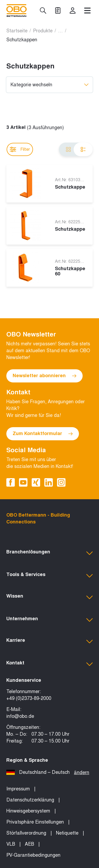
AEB (29, 844)
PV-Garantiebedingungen (33, 855)
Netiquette (67, 833)
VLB (11, 844)
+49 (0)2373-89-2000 (29, 698)
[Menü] (87, 11)
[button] (49, 553)
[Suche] (43, 11)
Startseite (17, 31)
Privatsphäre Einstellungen (35, 822)
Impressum (18, 789)
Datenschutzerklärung (30, 800)
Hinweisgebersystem (28, 811)
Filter (20, 149)
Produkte (43, 31)
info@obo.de (20, 716)
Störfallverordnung (26, 833)
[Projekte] (58, 11)
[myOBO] (73, 11)
